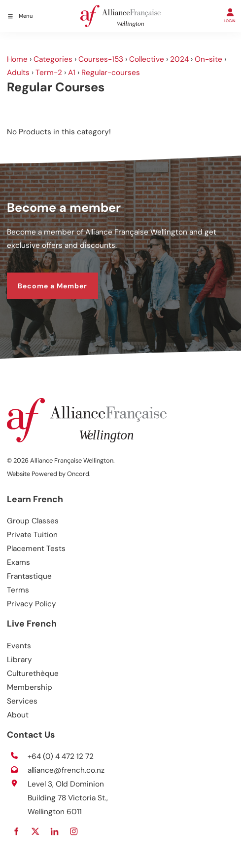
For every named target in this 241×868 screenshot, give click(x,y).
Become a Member (42, 278)
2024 (179, 59)
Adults (18, 73)
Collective (147, 59)
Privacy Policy (32, 604)
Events (19, 646)
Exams (18, 562)
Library (19, 660)
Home (17, 59)
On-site (208, 59)
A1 (72, 73)
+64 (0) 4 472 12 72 (61, 756)
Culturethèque (33, 673)
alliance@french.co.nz (66, 770)
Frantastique (29, 576)
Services (22, 701)
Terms (18, 590)
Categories (53, 59)
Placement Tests (36, 549)
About (18, 715)
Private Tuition (32, 535)
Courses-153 (101, 59)
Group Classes (33, 521)
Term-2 (49, 73)
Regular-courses (111, 73)
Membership (30, 687)
